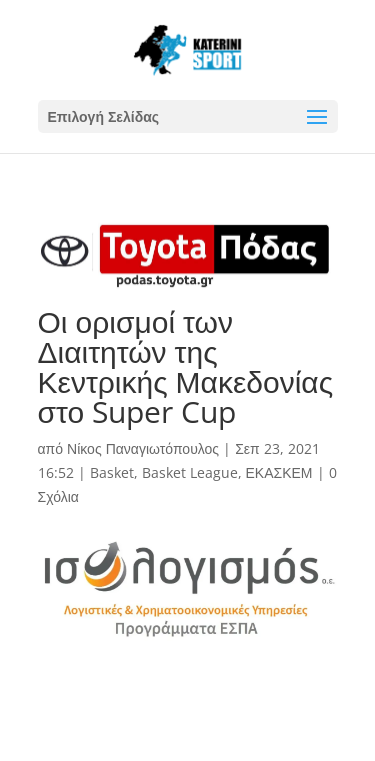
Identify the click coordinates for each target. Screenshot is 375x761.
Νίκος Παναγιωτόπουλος (143, 448)
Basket (112, 472)
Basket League (190, 472)
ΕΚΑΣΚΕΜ (279, 472)
